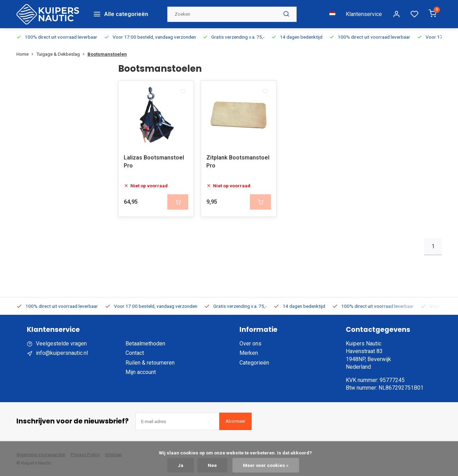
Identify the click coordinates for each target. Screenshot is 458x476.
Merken (249, 352)
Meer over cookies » (266, 465)
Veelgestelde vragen (61, 343)
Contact (135, 352)
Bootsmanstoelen (107, 52)
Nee (212, 465)
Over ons (250, 343)
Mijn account (141, 371)
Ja (181, 465)
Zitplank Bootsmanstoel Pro (238, 161)
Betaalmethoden (145, 343)
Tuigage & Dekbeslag (62, 52)
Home (26, 52)
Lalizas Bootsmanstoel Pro (154, 161)
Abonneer (235, 420)
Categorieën (254, 362)
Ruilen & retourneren (150, 362)
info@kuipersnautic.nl (62, 352)
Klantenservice (364, 13)
